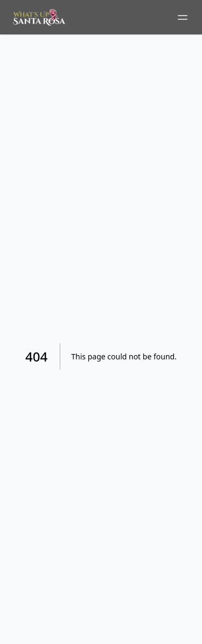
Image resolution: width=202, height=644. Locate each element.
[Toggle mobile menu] (183, 17)
